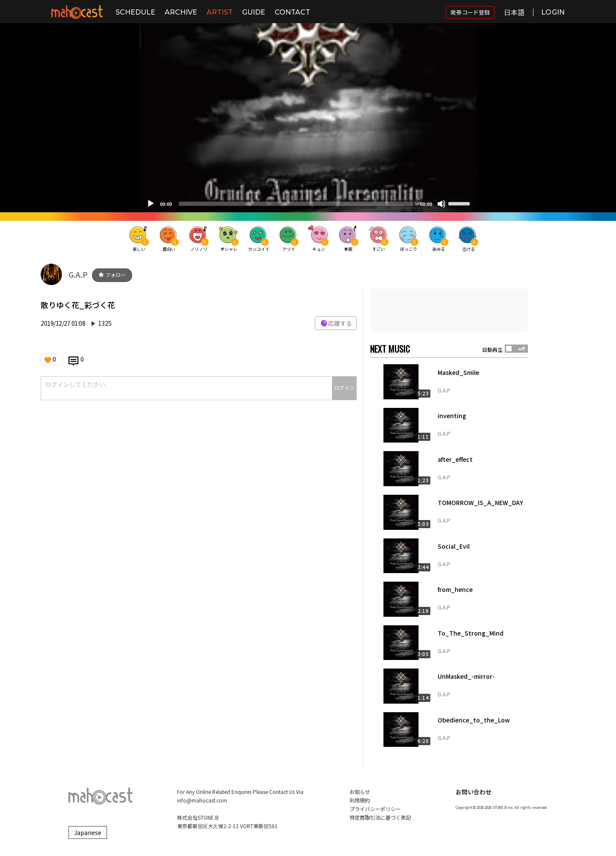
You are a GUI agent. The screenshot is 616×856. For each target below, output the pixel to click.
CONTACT (292, 12)
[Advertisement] (449, 310)
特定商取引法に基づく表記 (380, 817)
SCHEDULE (135, 12)
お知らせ (360, 792)
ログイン (344, 388)
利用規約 (360, 800)
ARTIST (220, 12)
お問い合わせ (474, 792)
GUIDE (254, 12)
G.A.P (78, 274)
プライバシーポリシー (375, 809)
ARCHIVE (181, 12)
